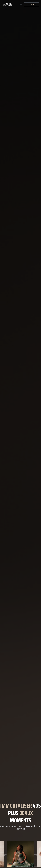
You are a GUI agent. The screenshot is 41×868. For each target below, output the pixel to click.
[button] (21, 4)
